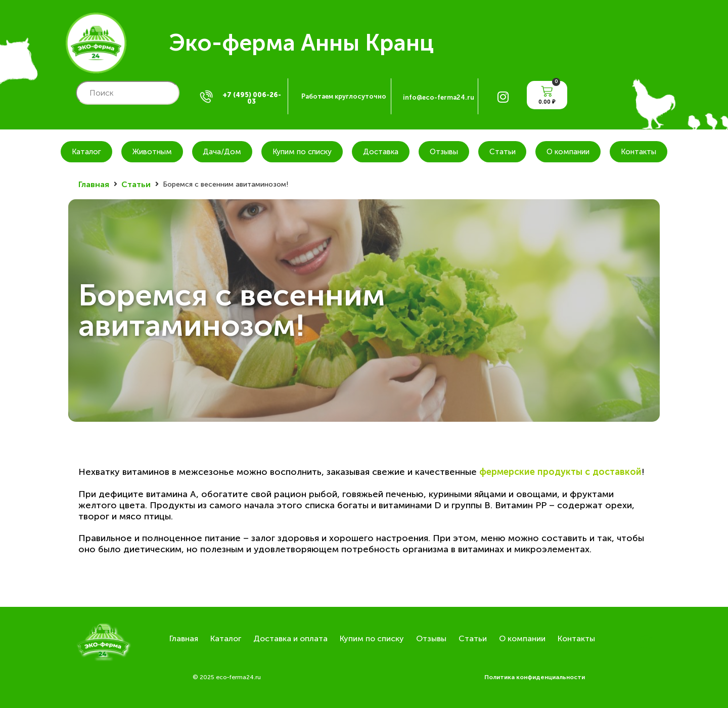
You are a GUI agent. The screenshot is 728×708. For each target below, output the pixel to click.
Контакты (639, 152)
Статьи (503, 152)
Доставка (381, 152)
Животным (152, 152)
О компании (568, 152)
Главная (94, 184)
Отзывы (444, 152)
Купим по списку (302, 152)
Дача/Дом (222, 152)
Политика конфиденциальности (535, 677)
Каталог (86, 152)
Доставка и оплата (290, 638)
